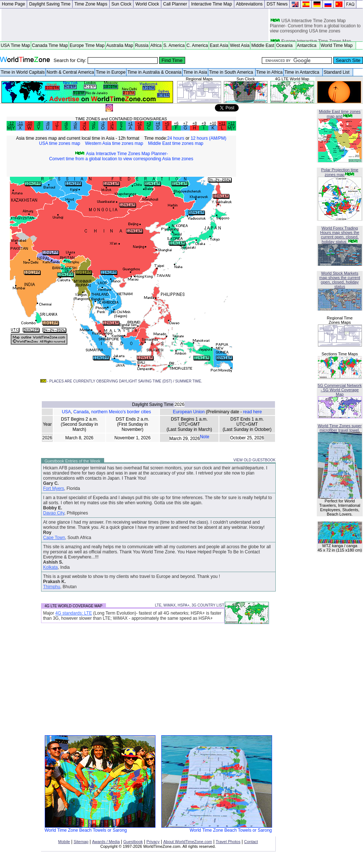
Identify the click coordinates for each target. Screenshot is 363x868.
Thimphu (52, 587)
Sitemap (81, 842)
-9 (38, 123)
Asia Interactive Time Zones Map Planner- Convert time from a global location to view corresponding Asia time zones (121, 156)
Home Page (13, 4)
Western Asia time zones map (114, 143)
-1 (112, 123)
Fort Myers (54, 488)
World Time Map (338, 45)
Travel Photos (228, 842)
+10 (213, 123)
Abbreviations (250, 4)
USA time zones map (60, 143)
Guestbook (133, 842)
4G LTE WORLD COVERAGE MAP (74, 606)
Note (204, 437)
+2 (139, 123)
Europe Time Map (87, 45)
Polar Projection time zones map (340, 172)
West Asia (240, 45)
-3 (94, 123)
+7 (186, 123)
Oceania (285, 45)
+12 (231, 123)
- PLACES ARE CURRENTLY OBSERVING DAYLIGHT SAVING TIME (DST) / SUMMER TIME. (121, 381)
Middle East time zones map (176, 143)
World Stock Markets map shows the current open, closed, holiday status (340, 280)
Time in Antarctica (303, 72)
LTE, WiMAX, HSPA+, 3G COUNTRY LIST (189, 605)
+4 (158, 123)
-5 (75, 123)
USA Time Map (15, 45)
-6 (66, 123)
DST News (277, 4)
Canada (81, 412)
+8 (195, 123)
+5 (167, 123)
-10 (29, 123)
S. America (174, 45)
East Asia (219, 45)
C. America (197, 45)
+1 (130, 123)
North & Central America (70, 72)
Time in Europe (111, 72)
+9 (204, 123)
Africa (156, 45)
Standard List (338, 72)
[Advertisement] (135, 25)
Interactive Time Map (211, 4)
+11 (222, 123)
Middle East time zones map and (340, 114)
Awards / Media (106, 842)
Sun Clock (122, 4)
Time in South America (232, 72)
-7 (57, 123)
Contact (251, 842)
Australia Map (120, 45)
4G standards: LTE (74, 613)
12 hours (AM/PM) (208, 138)
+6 (176, 123)
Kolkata (51, 567)
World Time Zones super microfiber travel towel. (340, 428)
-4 (85, 123)
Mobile (64, 842)
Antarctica (308, 45)
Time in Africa (269, 72)
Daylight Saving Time (50, 4)
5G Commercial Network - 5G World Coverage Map (340, 390)
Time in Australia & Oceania (154, 72)
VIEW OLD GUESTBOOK (254, 460)
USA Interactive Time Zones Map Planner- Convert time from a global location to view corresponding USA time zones (315, 28)
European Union (189, 412)
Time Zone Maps (91, 4)
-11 (20, 123)
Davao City (54, 513)
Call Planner (175, 4)
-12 (11, 123)
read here (252, 412)
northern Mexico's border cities (121, 412)
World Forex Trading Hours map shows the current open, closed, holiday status (340, 235)
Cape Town (54, 538)
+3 (148, 123)
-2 (103, 123)
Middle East (263, 45)
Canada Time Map (50, 45)
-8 (47, 123)
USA (67, 412)
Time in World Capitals (23, 72)
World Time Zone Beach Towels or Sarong (100, 828)
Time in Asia (195, 72)
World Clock (147, 4)
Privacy (153, 842)
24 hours (176, 138)
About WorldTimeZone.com (188, 842)
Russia (142, 45)
